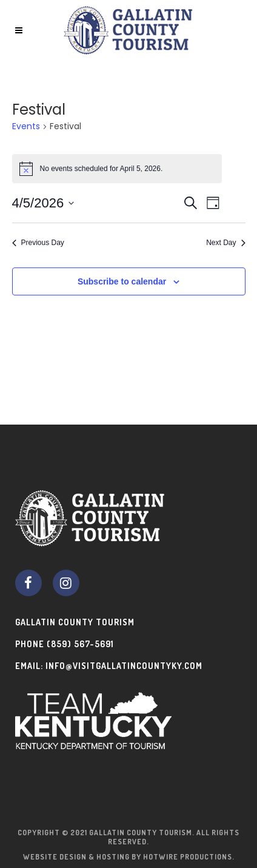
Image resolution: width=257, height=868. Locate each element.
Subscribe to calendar (122, 281)
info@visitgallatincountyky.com (124, 666)
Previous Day (38, 243)
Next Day (225, 243)
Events (26, 126)
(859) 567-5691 (80, 644)
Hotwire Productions (188, 857)
